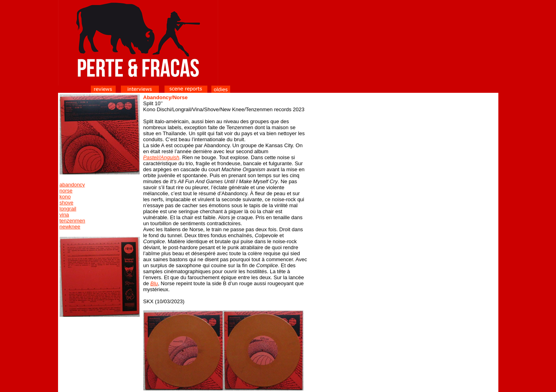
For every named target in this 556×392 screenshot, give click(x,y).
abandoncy (72, 185)
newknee (70, 227)
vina (64, 215)
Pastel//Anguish (161, 157)
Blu (154, 283)
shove (67, 203)
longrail (68, 209)
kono (65, 197)
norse (66, 191)
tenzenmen (72, 221)
